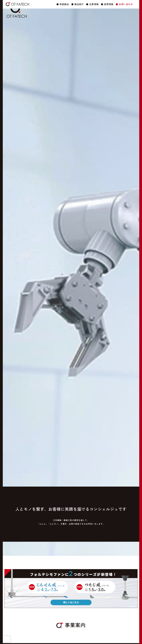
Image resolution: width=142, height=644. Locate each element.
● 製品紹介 (78, 4)
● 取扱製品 (63, 4)
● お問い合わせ (124, 4)
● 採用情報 (107, 4)
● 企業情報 (92, 4)
